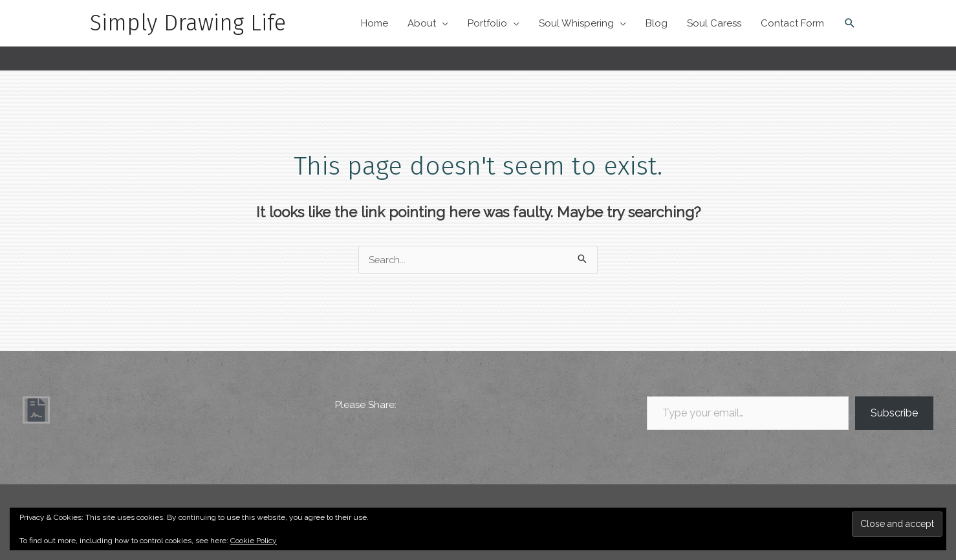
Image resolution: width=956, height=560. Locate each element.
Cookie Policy (254, 541)
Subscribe (894, 409)
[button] (850, 23)
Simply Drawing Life (189, 23)
